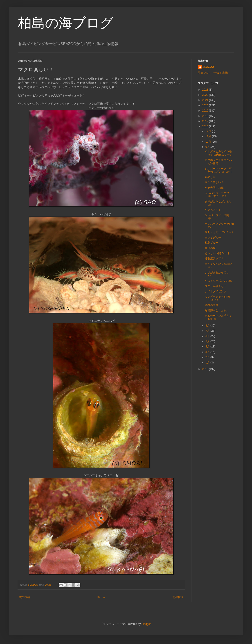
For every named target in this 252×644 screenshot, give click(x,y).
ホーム (101, 597)
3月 (208, 352)
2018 (206, 116)
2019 (206, 111)
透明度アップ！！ (216, 258)
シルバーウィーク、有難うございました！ (219, 170)
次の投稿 (25, 597)
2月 (208, 357)
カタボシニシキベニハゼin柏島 (218, 162)
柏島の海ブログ (66, 23)
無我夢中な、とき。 (217, 311)
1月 (208, 363)
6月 (208, 336)
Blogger (146, 624)
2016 (206, 126)
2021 (206, 100)
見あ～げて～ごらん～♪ (219, 232)
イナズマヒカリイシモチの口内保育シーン (219, 153)
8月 (208, 326)
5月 (208, 341)
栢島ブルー (211, 243)
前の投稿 (178, 597)
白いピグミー (213, 238)
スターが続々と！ (216, 286)
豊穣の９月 (211, 305)
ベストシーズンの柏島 (218, 281)
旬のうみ (210, 177)
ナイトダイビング (216, 291)
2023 (206, 90)
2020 (206, 105)
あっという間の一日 (217, 253)
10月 (209, 142)
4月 (208, 347)
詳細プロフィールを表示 (213, 73)
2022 (206, 95)
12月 (209, 131)
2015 (206, 369)
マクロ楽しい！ (214, 182)
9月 (208, 147)
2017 (206, 121)
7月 (208, 331)
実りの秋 (210, 248)
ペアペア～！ (213, 210)
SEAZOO (208, 67)
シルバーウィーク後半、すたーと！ (217, 194)
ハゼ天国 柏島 (214, 188)
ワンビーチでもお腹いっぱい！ (218, 298)
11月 (209, 136)
